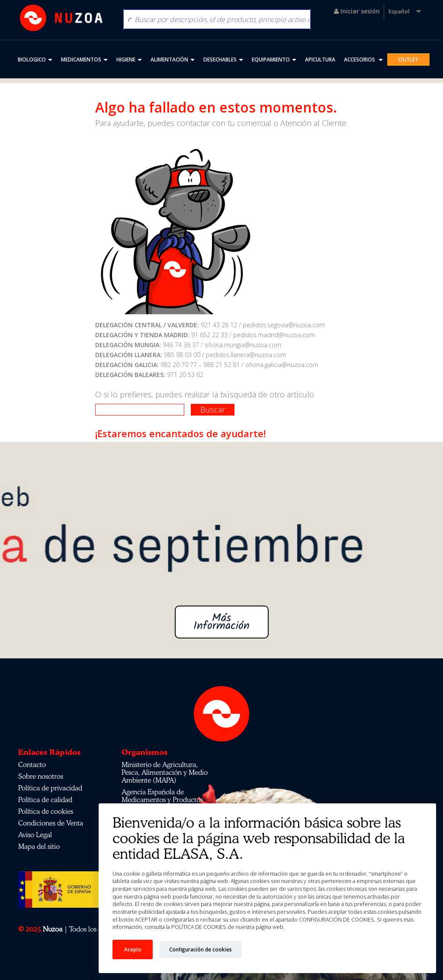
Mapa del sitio (39, 846)
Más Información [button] (221, 622)
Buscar (213, 409)
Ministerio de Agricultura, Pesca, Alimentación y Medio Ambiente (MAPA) (165, 772)
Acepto (133, 949)
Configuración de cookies (201, 949)
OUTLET (408, 60)
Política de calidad (45, 799)
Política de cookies (46, 811)
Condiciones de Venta (51, 823)
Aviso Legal (35, 835)
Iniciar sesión (357, 11)
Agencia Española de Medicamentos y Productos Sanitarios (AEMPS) (162, 799)
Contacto (32, 764)
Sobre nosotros (41, 776)
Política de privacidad (50, 788)
